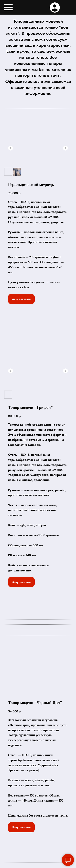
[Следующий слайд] (65, 148)
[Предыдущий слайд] (11, 148)
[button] (21, 299)
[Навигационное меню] (8, 7)
